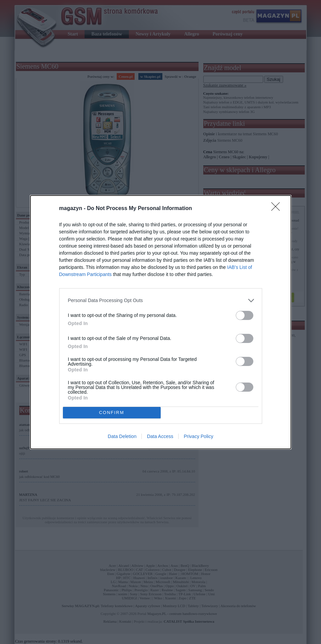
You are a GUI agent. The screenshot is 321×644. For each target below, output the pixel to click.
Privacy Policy (198, 436)
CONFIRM (112, 412)
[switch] (245, 315)
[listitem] (161, 301)
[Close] (278, 209)
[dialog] (161, 322)
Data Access (160, 436)
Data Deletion (122, 436)
